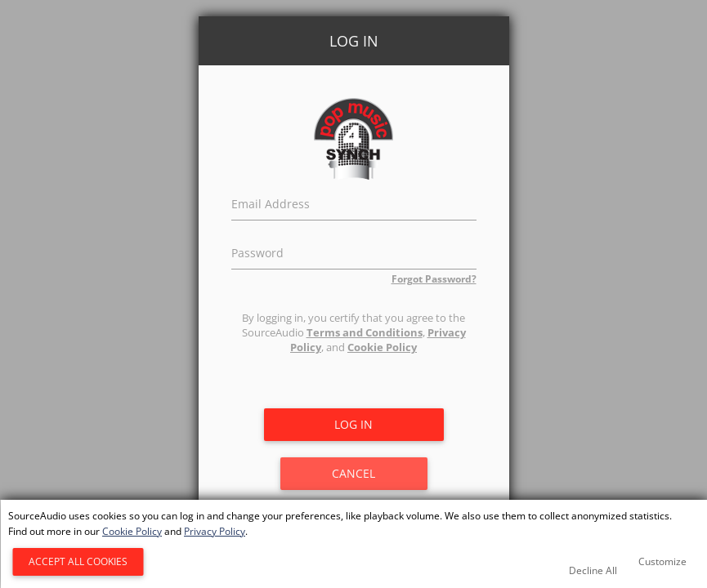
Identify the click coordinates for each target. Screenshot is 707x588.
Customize (662, 561)
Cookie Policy (382, 347)
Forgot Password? (434, 279)
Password (257, 251)
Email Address (271, 202)
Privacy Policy (215, 531)
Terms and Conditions (365, 332)
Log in (353, 424)
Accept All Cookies (78, 561)
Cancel (353, 473)
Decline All (593, 570)
